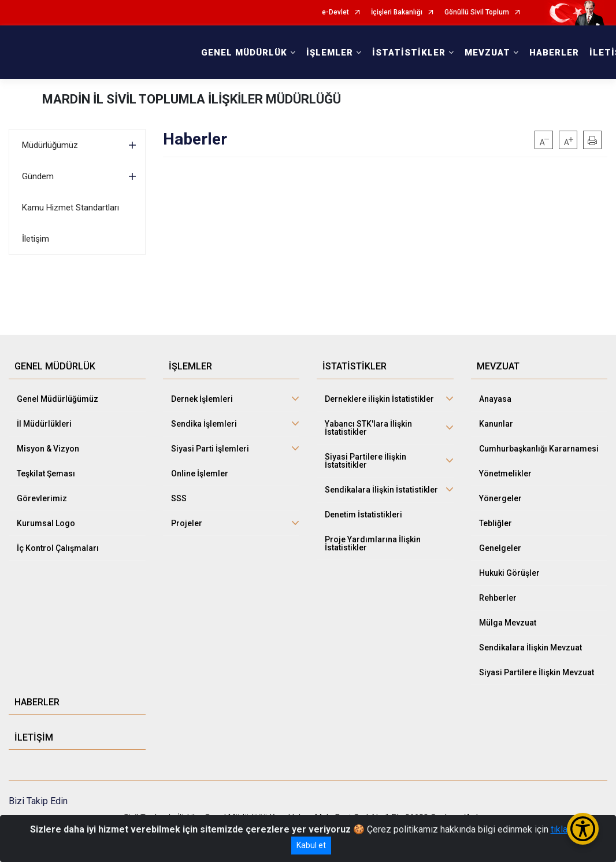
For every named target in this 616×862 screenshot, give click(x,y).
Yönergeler (500, 498)
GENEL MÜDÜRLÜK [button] (244, 53)
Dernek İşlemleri (202, 399)
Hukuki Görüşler (509, 573)
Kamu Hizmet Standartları (70, 208)
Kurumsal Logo (46, 523)
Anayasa (495, 399)
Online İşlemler (200, 473)
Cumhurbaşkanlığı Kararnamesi (539, 449)
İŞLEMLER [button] (330, 53)
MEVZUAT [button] (487, 53)
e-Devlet (335, 12)
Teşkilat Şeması (46, 473)
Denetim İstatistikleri (363, 515)
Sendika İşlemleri (204, 424)
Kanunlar (496, 424)
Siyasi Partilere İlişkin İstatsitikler (365, 461)
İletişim (36, 239)
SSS (179, 498)
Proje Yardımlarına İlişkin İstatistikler (373, 543)
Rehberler (498, 598)
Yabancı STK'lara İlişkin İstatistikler (368, 428)
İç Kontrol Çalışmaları (58, 548)
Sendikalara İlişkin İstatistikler (381, 490)
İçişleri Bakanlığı (397, 12)
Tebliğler (496, 523)
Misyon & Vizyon (48, 449)
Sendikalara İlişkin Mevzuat (530, 648)
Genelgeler (500, 548)
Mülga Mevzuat (508, 623)
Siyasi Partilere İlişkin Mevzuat (537, 672)
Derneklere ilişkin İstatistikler (379, 399)
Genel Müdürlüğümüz (57, 399)
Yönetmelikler (505, 473)
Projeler (187, 523)
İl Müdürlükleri (44, 424)
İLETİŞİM (34, 737)
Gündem (38, 176)
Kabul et (311, 845)
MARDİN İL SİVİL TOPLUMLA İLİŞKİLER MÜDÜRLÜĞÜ (192, 99)
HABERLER (554, 53)
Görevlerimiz (42, 498)
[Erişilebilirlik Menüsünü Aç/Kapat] (583, 829)
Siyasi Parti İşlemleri (210, 449)
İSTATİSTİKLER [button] (409, 53)
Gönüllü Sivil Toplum (477, 12)
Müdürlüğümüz (50, 145)
